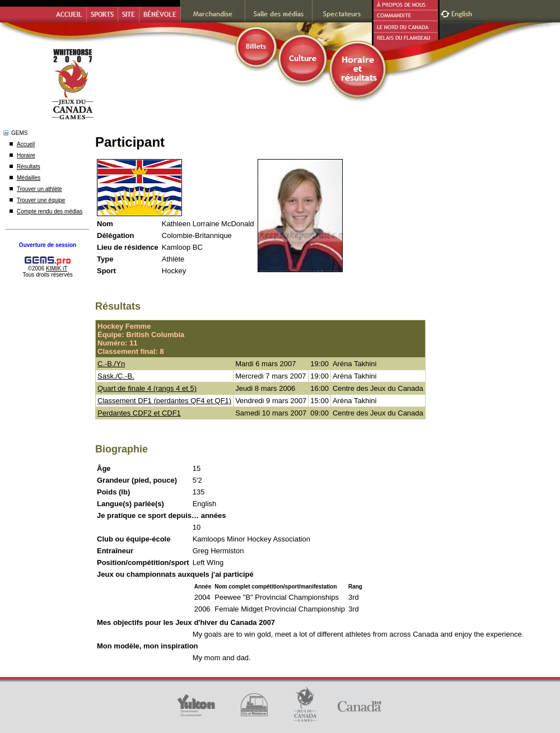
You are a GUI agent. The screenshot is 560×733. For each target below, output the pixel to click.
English (463, 13)
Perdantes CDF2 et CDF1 (139, 413)
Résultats (29, 167)
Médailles (29, 178)
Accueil (26, 144)
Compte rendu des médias (50, 211)
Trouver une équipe (41, 200)
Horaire (26, 155)
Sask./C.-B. (116, 376)
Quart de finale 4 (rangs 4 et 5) (147, 388)
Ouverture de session (48, 245)
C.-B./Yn (111, 364)
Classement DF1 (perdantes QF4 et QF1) (164, 401)
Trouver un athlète (39, 189)
